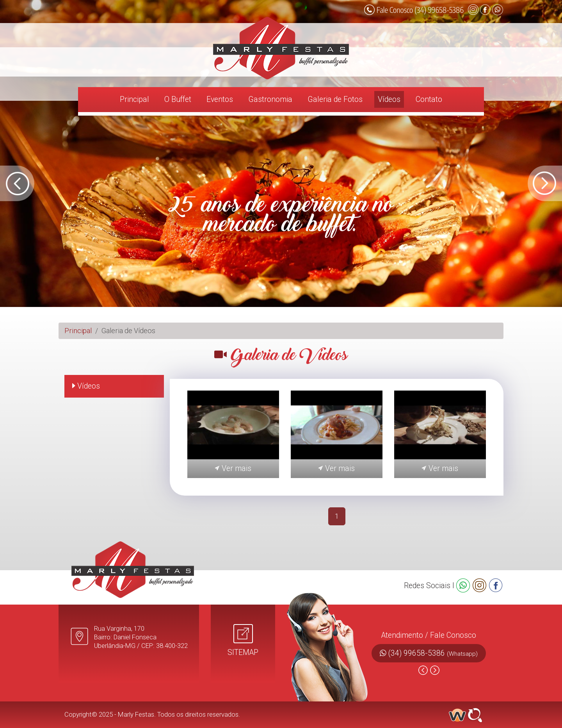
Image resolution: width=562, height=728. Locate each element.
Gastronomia (270, 99)
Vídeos (389, 99)
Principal (134, 99)
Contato (429, 99)
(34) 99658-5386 (433, 653)
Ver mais (233, 468)
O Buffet (178, 99)
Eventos (220, 99)
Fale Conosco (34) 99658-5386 (414, 10)
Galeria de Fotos (335, 99)
